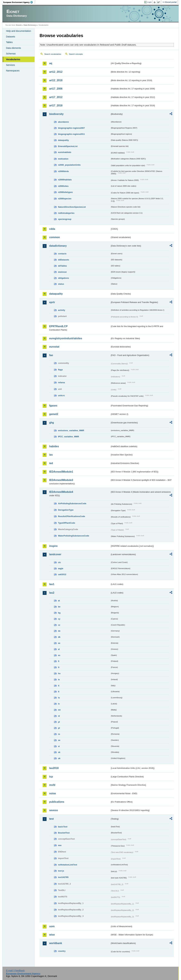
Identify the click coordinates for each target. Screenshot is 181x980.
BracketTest (64, 833)
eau (60, 845)
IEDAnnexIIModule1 (61, 472)
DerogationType (66, 510)
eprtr (52, 302)
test (51, 819)
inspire (53, 546)
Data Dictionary (30, 25)
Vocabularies (13, 59)
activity (61, 310)
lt (59, 692)
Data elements (13, 48)
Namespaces (13, 71)
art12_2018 (56, 80)
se (59, 740)
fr (59, 667)
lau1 (52, 584)
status (61, 284)
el (59, 649)
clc (59, 562)
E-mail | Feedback (15, 971)
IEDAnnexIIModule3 (61, 480)
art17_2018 (56, 106)
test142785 (63, 877)
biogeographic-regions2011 (71, 134)
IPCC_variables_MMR (68, 437)
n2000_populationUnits (69, 165)
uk (59, 758)
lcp (51, 777)
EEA (19, 2)
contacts (62, 254)
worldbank (56, 943)
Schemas (11, 54)
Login (149, 2)
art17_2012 (56, 97)
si (59, 746)
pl (59, 722)
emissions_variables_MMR (71, 430)
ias (51, 455)
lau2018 (54, 768)
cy (59, 619)
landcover (55, 554)
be (59, 607)
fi (59, 661)
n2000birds (63, 171)
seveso (53, 810)
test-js (61, 871)
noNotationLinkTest (67, 865)
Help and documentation (18, 31)
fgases (53, 406)
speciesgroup (65, 219)
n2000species (65, 199)
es (59, 655)
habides (54, 446)
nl (59, 716)
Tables (9, 42)
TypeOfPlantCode (66, 523)
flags (60, 370)
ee (59, 643)
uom (52, 926)
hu (59, 673)
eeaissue (62, 272)
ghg (51, 423)
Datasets (11, 37)
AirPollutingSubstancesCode (72, 503)
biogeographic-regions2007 (71, 128)
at (59, 601)
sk (59, 752)
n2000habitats (65, 180)
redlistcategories (66, 213)
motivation (63, 159)
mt (59, 710)
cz (59, 625)
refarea (61, 382)
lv (59, 704)
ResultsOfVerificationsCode (71, 516)
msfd (52, 785)
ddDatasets (63, 260)
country (62, 951)
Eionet (19, 25)
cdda (52, 229)
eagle (61, 568)
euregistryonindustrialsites (66, 338)
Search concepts (76, 54)
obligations (63, 278)
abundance (63, 122)
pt (59, 728)
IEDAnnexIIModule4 (61, 492)
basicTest (63, 827)
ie (59, 680)
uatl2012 (62, 574)
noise (52, 793)
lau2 (52, 593)
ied (51, 463)
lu (59, 698)
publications (57, 802)
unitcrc (61, 395)
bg (59, 613)
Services (10, 65)
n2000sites (63, 186)
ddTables (62, 266)
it (59, 686)
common (54, 237)
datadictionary (58, 246)
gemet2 (54, 414)
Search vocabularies (53, 54)
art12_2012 (56, 72)
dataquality (63, 140)
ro (59, 734)
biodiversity (56, 114)
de (59, 631)
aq (51, 63)
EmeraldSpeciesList (68, 146)
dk (59, 637)
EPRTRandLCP (58, 326)
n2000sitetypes (65, 192)
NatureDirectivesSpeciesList (72, 207)
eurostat (54, 347)
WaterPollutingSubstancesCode (73, 536)
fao (51, 355)
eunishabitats (65, 152)
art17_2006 (56, 89)
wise (52, 935)
